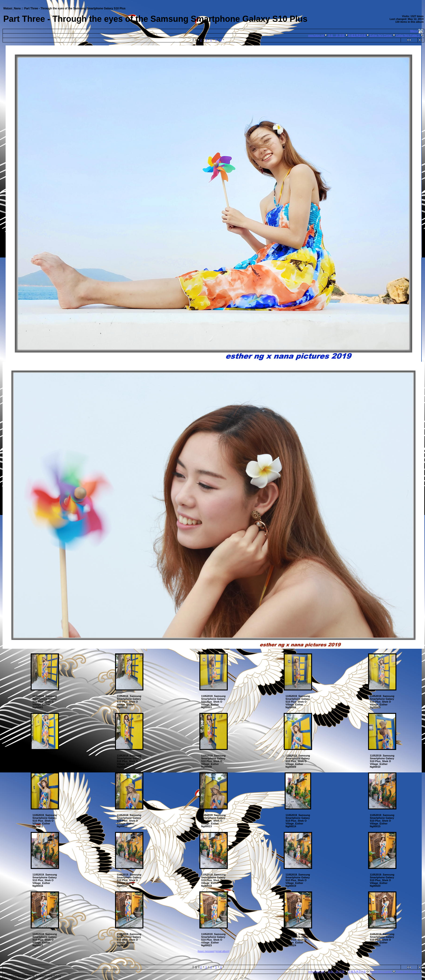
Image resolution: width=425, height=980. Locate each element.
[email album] (222, 951)
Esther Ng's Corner (381, 35)
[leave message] (206, 951)
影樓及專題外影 (357, 35)
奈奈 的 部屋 (336, 35)
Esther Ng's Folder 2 (408, 35)
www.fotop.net (316, 35)
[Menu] (414, 31)
